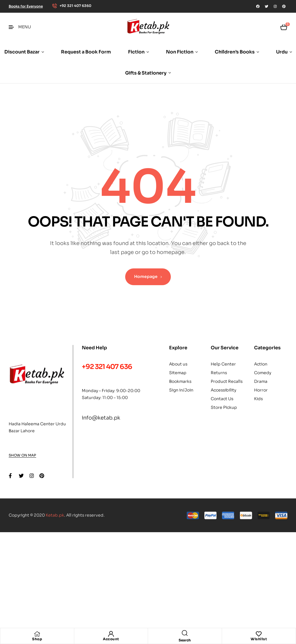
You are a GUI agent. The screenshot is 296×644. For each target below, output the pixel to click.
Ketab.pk (55, 515)
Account (111, 639)
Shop (37, 639)
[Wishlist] (259, 634)
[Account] (111, 634)
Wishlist (259, 639)
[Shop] (37, 634)
